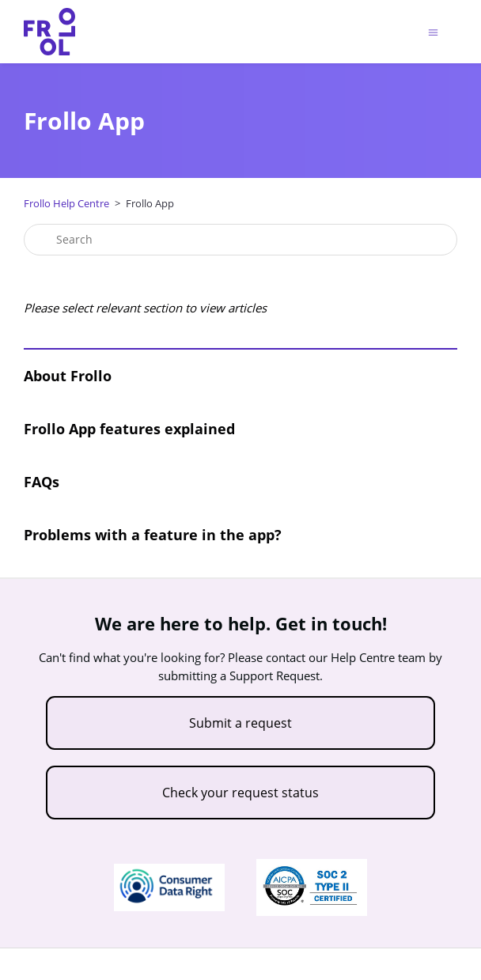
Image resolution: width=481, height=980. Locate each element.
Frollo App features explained (129, 429)
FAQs (42, 482)
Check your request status (240, 793)
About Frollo (68, 376)
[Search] (240, 240)
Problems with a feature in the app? (153, 535)
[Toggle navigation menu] (433, 32)
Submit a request (240, 723)
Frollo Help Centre (66, 203)
